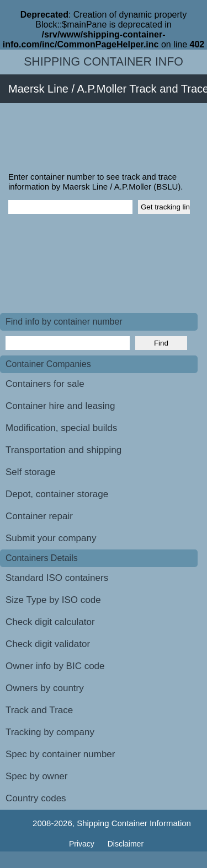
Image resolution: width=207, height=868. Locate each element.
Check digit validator (48, 644)
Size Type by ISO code (53, 600)
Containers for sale (45, 384)
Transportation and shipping (63, 450)
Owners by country (45, 688)
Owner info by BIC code (55, 666)
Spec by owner (36, 776)
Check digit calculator (50, 622)
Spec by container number (60, 754)
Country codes (36, 798)
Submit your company (51, 538)
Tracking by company (50, 732)
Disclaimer (126, 844)
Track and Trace (39, 710)
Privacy (83, 844)
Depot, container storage (57, 494)
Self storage (31, 472)
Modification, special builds (61, 428)
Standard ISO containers (57, 578)
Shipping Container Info (104, 62)
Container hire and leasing (60, 406)
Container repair (39, 516)
